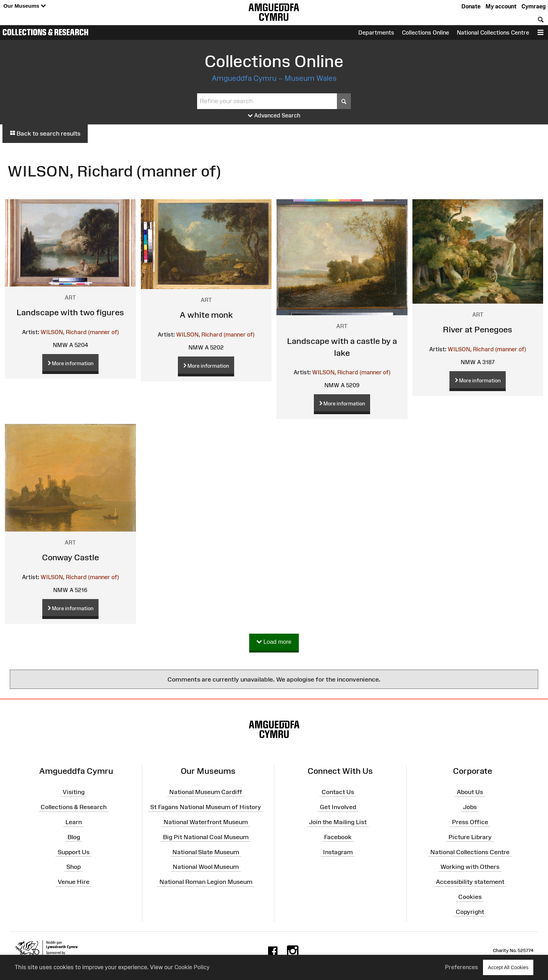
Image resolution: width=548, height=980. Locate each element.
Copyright (470, 912)
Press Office (470, 822)
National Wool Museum (206, 867)
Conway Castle (70, 557)
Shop (74, 867)
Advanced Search (274, 116)
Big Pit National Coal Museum (206, 837)
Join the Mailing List (338, 822)
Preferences (462, 967)
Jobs (470, 807)
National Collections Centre (493, 33)
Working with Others (470, 867)
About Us (470, 792)
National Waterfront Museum (206, 822)
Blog (74, 837)
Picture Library (470, 837)
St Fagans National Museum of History (206, 807)
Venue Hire (74, 882)
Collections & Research (45, 32)
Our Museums (25, 6)
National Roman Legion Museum (206, 882)
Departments (376, 33)
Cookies (470, 897)
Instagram (338, 852)
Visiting (74, 792)
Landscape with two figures (70, 312)
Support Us (74, 852)
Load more (274, 642)
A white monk (206, 315)
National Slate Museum (206, 852)
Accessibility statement (470, 882)
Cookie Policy (192, 967)
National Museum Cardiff (206, 792)
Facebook (338, 837)
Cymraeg (533, 6)
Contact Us (338, 792)
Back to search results (45, 134)
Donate (471, 6)
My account (501, 6)
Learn (74, 822)
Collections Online (426, 33)
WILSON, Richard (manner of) (80, 332)
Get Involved (338, 807)
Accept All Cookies (508, 967)
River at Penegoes (478, 329)
